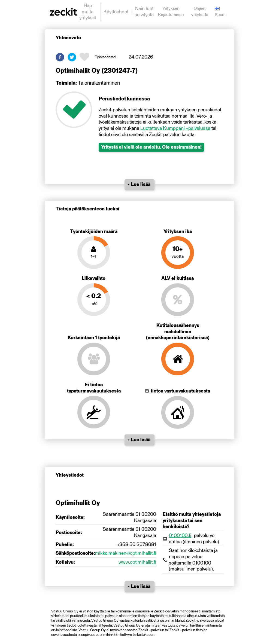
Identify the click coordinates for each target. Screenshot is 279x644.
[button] (60, 57)
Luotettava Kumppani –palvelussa (175, 128)
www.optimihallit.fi (137, 562)
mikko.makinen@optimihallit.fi (126, 553)
